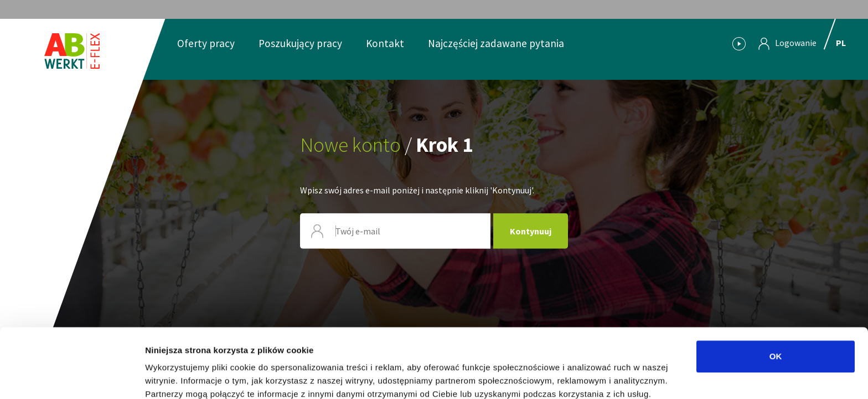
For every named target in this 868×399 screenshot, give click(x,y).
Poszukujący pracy (300, 43)
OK (776, 303)
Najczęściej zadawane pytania (496, 43)
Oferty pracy (206, 43)
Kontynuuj (531, 231)
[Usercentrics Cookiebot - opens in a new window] (72, 377)
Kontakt (385, 43)
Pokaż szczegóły (591, 377)
